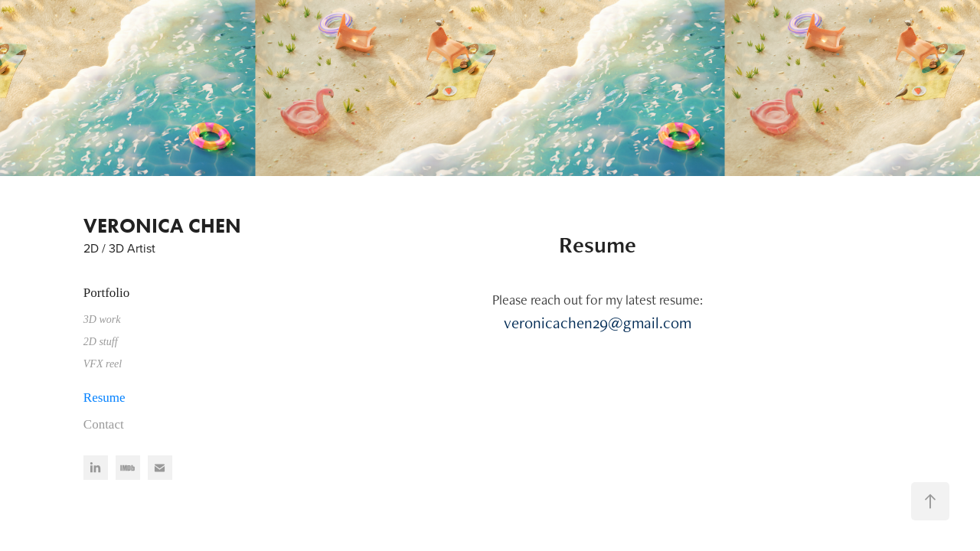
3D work (102, 320)
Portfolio (106, 293)
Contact (104, 424)
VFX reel (103, 364)
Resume (105, 398)
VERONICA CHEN (162, 226)
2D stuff (101, 342)
